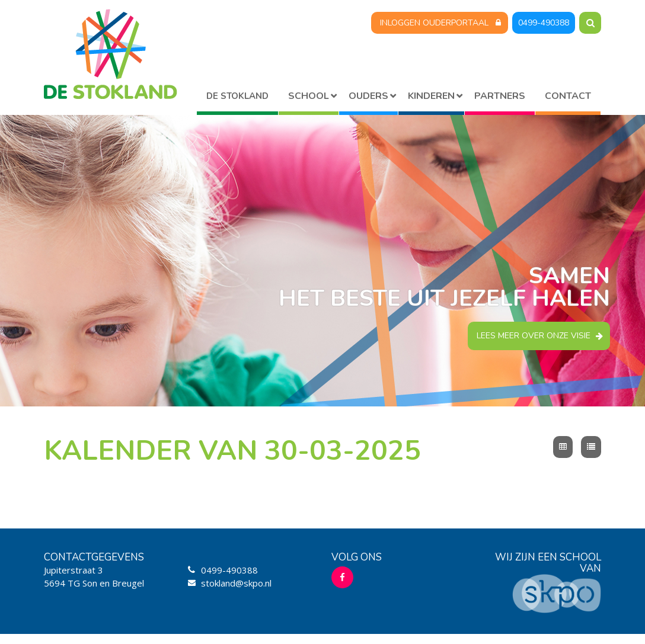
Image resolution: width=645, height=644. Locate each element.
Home (237, 98)
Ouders (368, 96)
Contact (568, 96)
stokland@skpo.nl (236, 583)
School (309, 96)
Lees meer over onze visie (534, 336)
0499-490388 (544, 23)
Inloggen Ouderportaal (434, 23)
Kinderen (431, 96)
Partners (500, 96)
